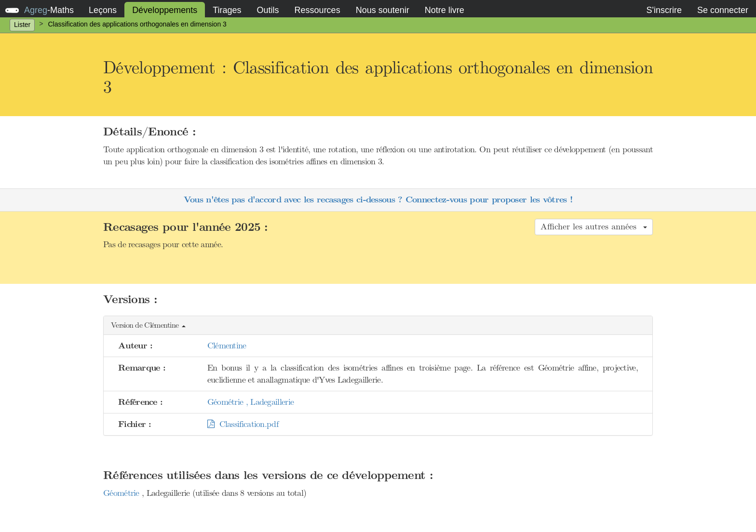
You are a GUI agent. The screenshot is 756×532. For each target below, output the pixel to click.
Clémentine (227, 346)
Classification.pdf (243, 424)
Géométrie (122, 493)
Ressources (317, 10)
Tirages (227, 10)
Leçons (103, 10)
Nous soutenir (383, 10)
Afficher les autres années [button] (594, 226)
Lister (22, 25)
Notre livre (445, 10)
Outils (268, 10)
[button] (378, 326)
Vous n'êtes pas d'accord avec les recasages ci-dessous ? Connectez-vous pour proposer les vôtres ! (378, 200)
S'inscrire (664, 10)
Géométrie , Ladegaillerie (251, 402)
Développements (165, 10)
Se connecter (723, 10)
